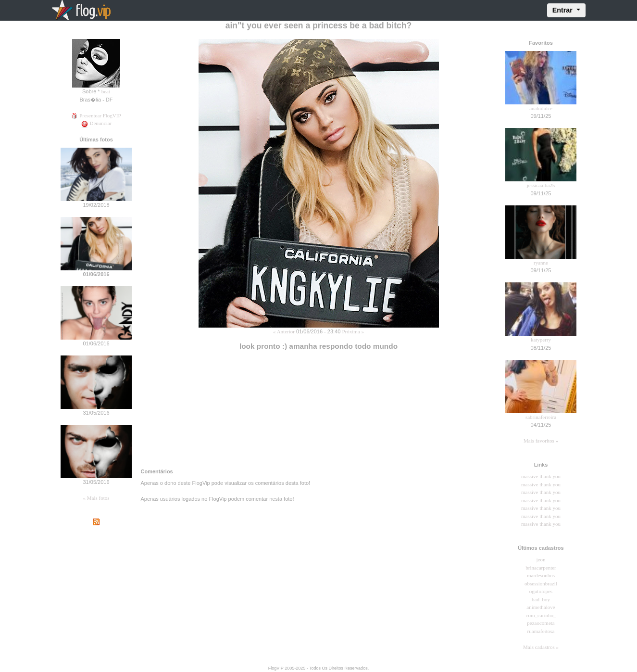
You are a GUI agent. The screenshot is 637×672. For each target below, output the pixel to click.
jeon (541, 559)
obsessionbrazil (541, 583)
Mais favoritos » (541, 441)
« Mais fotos (96, 498)
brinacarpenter (541, 568)
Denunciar (96, 123)
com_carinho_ (541, 615)
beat (106, 91)
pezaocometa (541, 623)
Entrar (563, 10)
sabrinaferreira (541, 417)
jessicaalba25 (541, 185)
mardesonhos (541, 575)
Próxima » (353, 331)
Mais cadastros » (541, 647)
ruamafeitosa (541, 631)
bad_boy (541, 599)
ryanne (541, 263)
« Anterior (284, 331)
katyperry (541, 340)
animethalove (541, 607)
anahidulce (541, 108)
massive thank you (541, 476)
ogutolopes (541, 591)
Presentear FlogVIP (96, 115)
